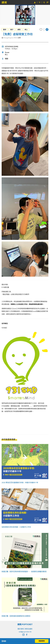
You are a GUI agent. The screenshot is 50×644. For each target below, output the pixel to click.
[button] (47, 30)
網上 (26, 30)
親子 (12, 30)
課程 (19, 30)
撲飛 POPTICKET (25, 624)
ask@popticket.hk (25, 632)
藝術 (5, 30)
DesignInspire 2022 (10, 38)
